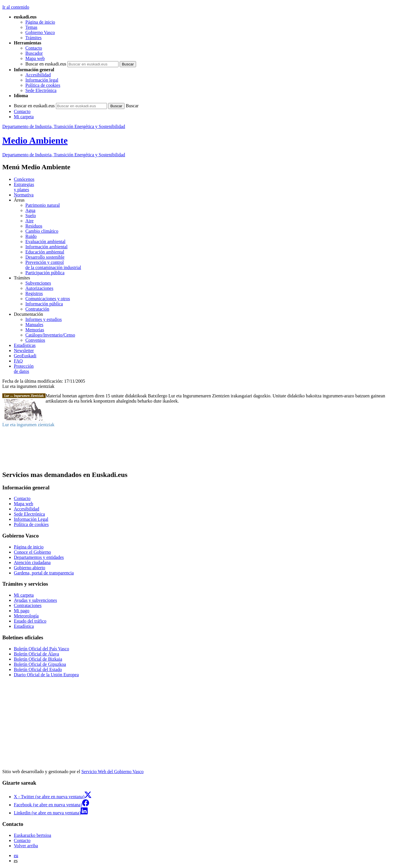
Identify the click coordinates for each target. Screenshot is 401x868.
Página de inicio (40, 22)
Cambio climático (42, 231)
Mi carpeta (24, 117)
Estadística (24, 626)
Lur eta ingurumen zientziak (28, 425)
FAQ (18, 361)
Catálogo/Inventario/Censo (50, 335)
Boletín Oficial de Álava (36, 654)
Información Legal (31, 519)
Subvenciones (38, 283)
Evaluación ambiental (45, 242)
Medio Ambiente (35, 140)
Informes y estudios (44, 319)
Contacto (34, 48)
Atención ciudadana (32, 562)
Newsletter (24, 351)
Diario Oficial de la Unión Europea (46, 675)
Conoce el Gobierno (32, 552)
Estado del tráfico (30, 621)
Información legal (42, 80)
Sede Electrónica (41, 90)
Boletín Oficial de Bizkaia (38, 659)
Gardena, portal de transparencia (44, 573)
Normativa (24, 195)
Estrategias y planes (24, 187)
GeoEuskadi (25, 356)
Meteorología (26, 616)
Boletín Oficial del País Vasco (42, 649)
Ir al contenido (16, 7)
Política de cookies (43, 85)
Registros (34, 293)
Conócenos (24, 179)
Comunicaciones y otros (48, 299)
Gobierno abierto (30, 568)
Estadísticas (25, 345)
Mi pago (22, 611)
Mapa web (35, 58)
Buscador (34, 53)
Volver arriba (26, 846)
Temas (31, 27)
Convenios (35, 340)
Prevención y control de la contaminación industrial (53, 265)
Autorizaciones (39, 288)
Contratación (37, 309)
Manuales (34, 325)
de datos (206, 369)
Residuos (34, 226)
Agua (30, 210)
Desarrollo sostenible (45, 257)
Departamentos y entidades (39, 557)
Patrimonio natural (43, 205)
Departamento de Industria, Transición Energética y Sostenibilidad (64, 126)
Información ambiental (46, 247)
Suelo (31, 216)
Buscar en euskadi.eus (46, 64)
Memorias (35, 330)
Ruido (31, 236)
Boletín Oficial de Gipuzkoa (40, 664)
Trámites (33, 38)
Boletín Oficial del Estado (38, 669)
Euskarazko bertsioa (32, 835)
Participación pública (45, 273)
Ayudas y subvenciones (35, 600)
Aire (29, 221)
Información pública (44, 304)
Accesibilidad (38, 75)
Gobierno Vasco (40, 32)
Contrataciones (28, 605)
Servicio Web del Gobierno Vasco (112, 772)
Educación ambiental (45, 252)
